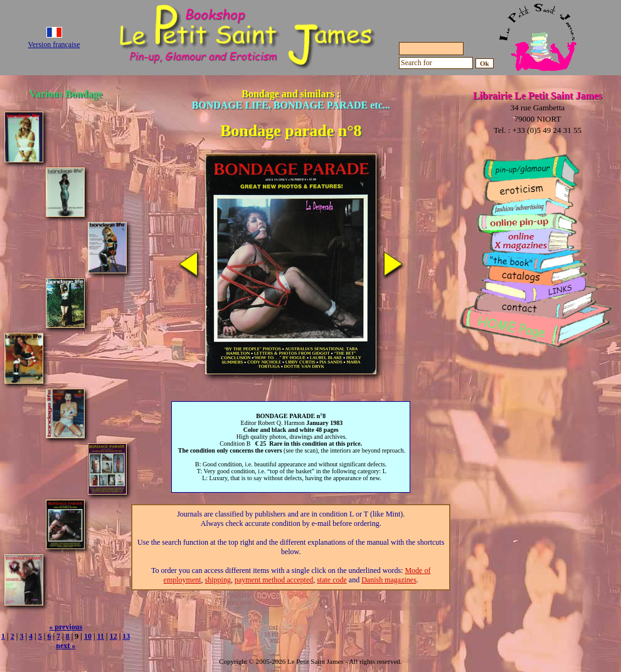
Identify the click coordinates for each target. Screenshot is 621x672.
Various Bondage (66, 94)
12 (114, 636)
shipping (218, 580)
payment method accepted (274, 580)
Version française (54, 45)
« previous (66, 627)
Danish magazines (389, 580)
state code (332, 580)
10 (88, 636)
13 (126, 636)
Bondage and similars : (291, 99)
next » (66, 646)
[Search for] (436, 63)
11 (101, 636)
